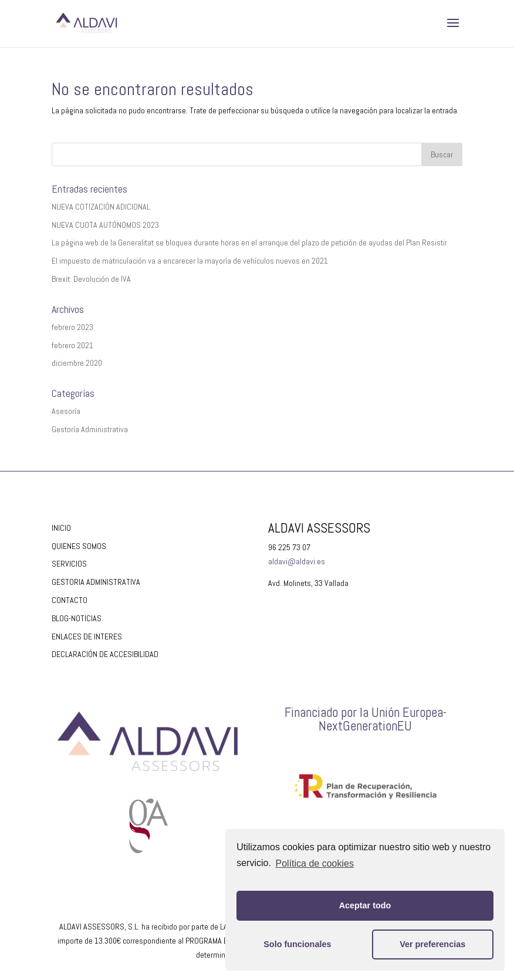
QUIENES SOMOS (79, 546)
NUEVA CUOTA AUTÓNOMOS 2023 (105, 225)
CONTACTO (70, 600)
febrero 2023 (72, 327)
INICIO (61, 528)
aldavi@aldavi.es (297, 561)
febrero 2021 (72, 345)
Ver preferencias (432, 944)
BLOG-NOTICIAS (77, 618)
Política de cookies (315, 863)
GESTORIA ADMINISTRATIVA (96, 582)
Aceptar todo (365, 905)
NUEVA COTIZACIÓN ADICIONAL (101, 207)
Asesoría (66, 411)
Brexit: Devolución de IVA (91, 279)
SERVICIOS (69, 564)
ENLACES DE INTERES (87, 637)
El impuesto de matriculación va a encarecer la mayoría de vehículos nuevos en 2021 (190, 261)
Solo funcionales (297, 944)
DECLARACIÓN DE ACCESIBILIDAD (105, 654)
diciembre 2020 (77, 363)
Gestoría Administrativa (90, 429)
